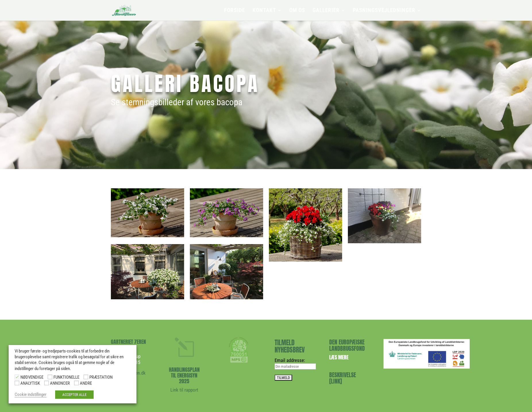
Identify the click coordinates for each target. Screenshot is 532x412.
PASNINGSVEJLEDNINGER (384, 11)
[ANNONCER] (47, 383)
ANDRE (86, 383)
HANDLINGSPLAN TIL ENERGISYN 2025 (184, 375)
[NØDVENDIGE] (17, 377)
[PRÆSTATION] (86, 377)
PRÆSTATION (101, 377)
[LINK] (336, 381)
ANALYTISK (30, 383)
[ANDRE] (76, 383)
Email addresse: (290, 360)
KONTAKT (264, 11)
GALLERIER (326, 11)
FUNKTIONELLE (66, 377)
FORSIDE (235, 11)
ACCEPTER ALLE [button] (74, 395)
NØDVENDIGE (32, 377)
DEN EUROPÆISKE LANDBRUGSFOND (347, 345)
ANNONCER (60, 383)
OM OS (297, 11)
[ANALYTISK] (17, 383)
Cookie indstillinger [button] (31, 394)
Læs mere (339, 357)
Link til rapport (184, 390)
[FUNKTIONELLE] (50, 377)
